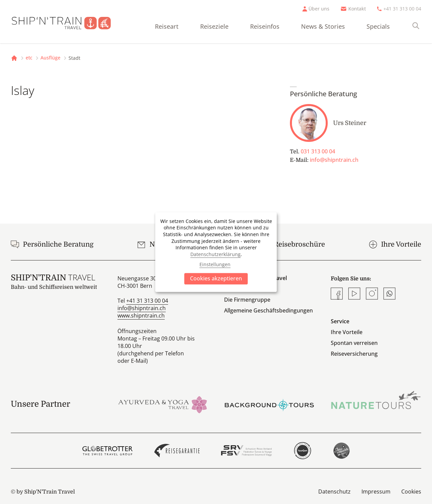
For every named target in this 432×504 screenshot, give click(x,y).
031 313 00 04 (318, 151)
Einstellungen (215, 264)
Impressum (376, 492)
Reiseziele (214, 26)
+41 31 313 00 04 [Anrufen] (147, 301)
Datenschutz (334, 492)
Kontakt (357, 9)
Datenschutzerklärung (215, 254)
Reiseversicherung (354, 354)
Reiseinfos (265, 26)
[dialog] (216, 252)
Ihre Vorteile (347, 332)
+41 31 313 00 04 (402, 9)
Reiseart (167, 26)
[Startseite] (67, 22)
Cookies (411, 492)
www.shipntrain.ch (141, 316)
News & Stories (323, 26)
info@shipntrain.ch (334, 160)
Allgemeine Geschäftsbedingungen (268, 310)
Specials (378, 26)
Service (340, 321)
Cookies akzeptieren (216, 278)
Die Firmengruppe (247, 300)
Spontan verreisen (354, 343)
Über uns (319, 9)
